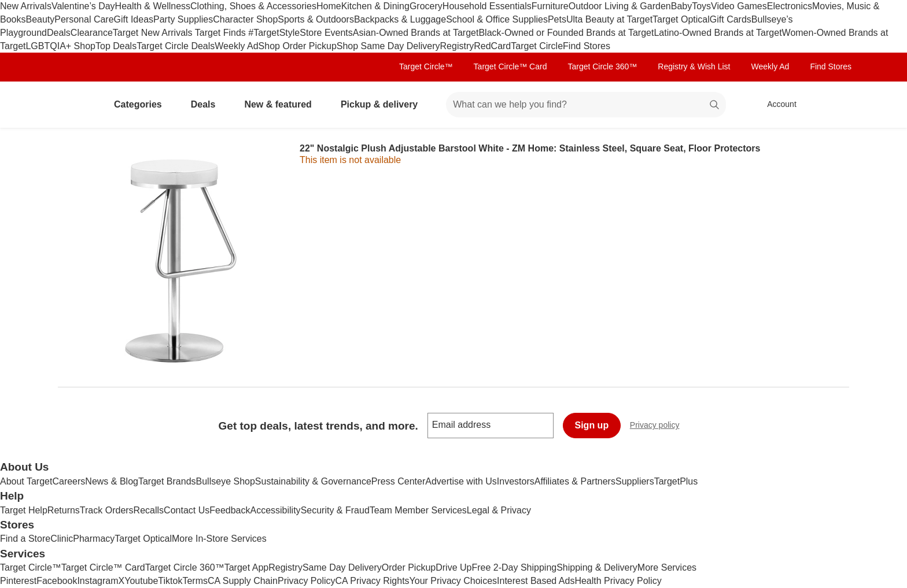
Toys (701, 6)
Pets (557, 19)
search (715, 106)
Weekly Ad (236, 46)
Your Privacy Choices (453, 581)
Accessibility (275, 510)
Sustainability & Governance (313, 481)
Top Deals (116, 46)
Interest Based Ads (536, 581)
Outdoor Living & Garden (620, 6)
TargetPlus (676, 481)
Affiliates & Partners (575, 481)
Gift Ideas (134, 19)
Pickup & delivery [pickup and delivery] (384, 104)
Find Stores (587, 46)
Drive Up (454, 567)
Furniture (550, 6)
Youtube (141, 581)
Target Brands (167, 481)
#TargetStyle (274, 33)
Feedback (230, 510)
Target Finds (222, 33)
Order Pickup (409, 567)
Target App (247, 567)
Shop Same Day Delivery (388, 46)
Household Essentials (487, 6)
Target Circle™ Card (510, 66)
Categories (143, 104)
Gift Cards (731, 19)
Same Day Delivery (342, 567)
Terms (195, 581)
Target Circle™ (426, 66)
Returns (64, 510)
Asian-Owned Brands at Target (416, 33)
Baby (681, 6)
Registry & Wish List (694, 66)
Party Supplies (183, 19)
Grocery (426, 6)
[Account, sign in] (776, 105)
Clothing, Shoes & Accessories (253, 6)
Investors (516, 481)
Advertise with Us (461, 481)
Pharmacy (94, 539)
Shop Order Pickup (298, 46)
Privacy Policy (307, 581)
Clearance (92, 33)
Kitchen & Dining (375, 6)
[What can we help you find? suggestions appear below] (586, 105)
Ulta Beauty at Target (609, 19)
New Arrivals (26, 6)
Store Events (326, 33)
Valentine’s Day (83, 6)
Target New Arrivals (154, 33)
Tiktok (170, 581)
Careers (69, 481)
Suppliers (635, 481)
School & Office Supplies (497, 19)
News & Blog (112, 481)
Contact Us (187, 510)
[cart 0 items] (834, 105)
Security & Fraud (335, 510)
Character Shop (245, 19)
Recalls (149, 510)
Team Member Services (418, 510)
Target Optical (681, 19)
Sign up (592, 425)
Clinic (62, 539)
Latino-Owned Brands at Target (718, 33)
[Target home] (74, 105)
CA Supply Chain (243, 581)
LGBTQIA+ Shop (60, 46)
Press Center (398, 481)
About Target (26, 481)
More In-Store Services (219, 539)
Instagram (97, 581)
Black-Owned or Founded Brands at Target (566, 33)
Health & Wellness (153, 6)
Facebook (57, 581)
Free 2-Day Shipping (514, 567)
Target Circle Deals (176, 46)
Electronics (790, 6)
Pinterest (18, 581)
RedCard (492, 46)
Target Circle (537, 46)
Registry (457, 46)
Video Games (739, 6)
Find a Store (25, 539)
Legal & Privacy (499, 510)
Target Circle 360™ (602, 66)
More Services (667, 567)
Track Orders (107, 510)
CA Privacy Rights (373, 581)
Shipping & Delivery (597, 567)
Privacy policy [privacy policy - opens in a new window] (659, 426)
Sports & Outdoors (316, 19)
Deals (59, 33)
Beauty (40, 19)
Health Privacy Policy (618, 581)
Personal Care (84, 19)
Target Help (24, 510)
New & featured (282, 104)
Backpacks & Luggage (400, 19)
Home (329, 6)
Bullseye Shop (226, 481)
